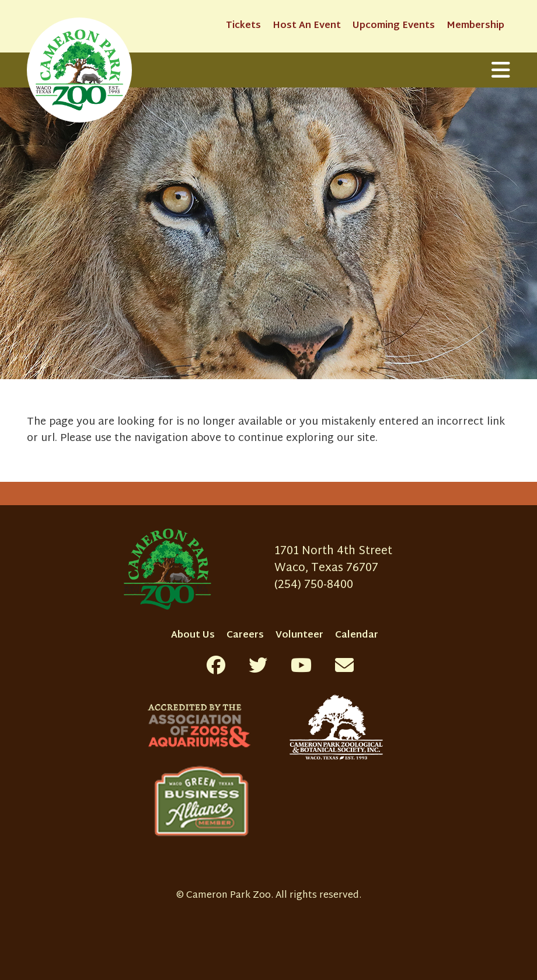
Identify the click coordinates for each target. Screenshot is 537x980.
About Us (193, 636)
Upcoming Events (394, 26)
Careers (245, 636)
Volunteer (299, 636)
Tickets (243, 26)
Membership (475, 26)
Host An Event (307, 26)
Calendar (357, 636)
